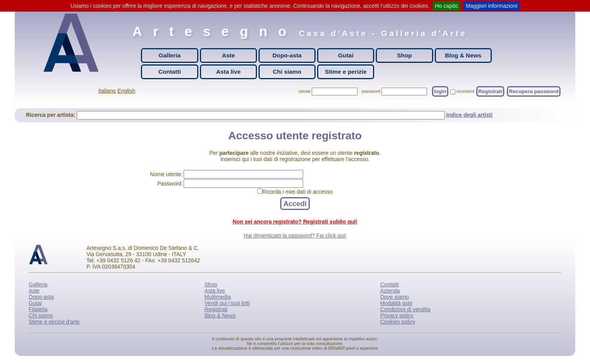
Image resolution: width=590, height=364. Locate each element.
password (371, 91)
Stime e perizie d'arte (54, 322)
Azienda (390, 291)
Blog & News (463, 55)
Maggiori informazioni (492, 6)
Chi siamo (287, 72)
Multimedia (218, 297)
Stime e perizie (346, 72)
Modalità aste (396, 303)
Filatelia (38, 309)
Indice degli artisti (469, 115)
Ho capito (447, 6)
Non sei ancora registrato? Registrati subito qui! (295, 222)
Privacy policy (397, 315)
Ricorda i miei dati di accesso (298, 192)
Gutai (346, 55)
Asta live (228, 72)
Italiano (107, 91)
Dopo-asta (287, 55)
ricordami (465, 91)
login (440, 91)
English (127, 91)
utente (305, 91)
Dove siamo (394, 297)
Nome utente (166, 174)
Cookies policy (397, 322)
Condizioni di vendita (405, 309)
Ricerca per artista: (51, 115)
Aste (228, 55)
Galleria (170, 55)
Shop (404, 55)
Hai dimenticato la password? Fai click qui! (295, 236)
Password (169, 184)
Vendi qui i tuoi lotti (227, 303)
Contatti (170, 72)
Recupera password (534, 91)
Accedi (295, 203)
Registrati (490, 91)
